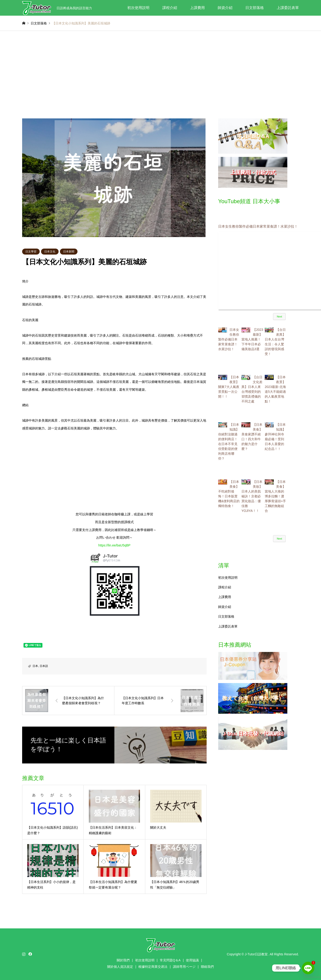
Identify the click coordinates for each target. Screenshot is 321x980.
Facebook (30, 954)
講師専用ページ (184, 967)
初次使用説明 (138, 8)
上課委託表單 (288, 8)
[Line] (308, 968)
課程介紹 (170, 8)
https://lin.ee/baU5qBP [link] (114, 545)
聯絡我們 (207, 967)
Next (279, 317)
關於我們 (123, 960)
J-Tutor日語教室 (256, 954)
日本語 (44, 666)
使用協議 (192, 960)
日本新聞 (69, 252)
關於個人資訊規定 (120, 967)
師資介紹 (225, 8)
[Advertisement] (160, 75)
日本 (35, 666)
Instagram (24, 954)
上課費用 (197, 8)
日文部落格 (255, 8)
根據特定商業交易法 (153, 967)
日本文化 (50, 252)
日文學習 (31, 252)
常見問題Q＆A (170, 960)
